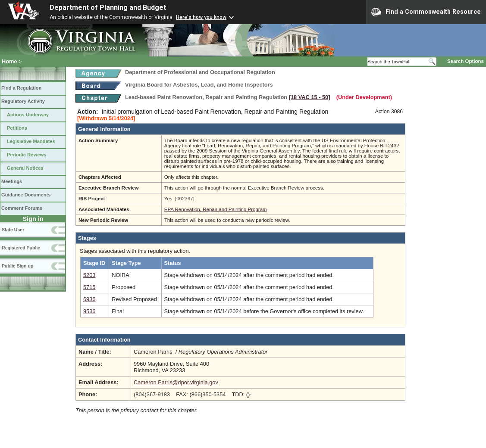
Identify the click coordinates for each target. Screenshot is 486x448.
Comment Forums (22, 208)
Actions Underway (28, 115)
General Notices (25, 168)
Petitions (17, 128)
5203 (89, 275)
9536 (89, 311)
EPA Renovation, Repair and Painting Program (216, 209)
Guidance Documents (26, 195)
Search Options (466, 61)
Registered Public (21, 248)
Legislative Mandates (31, 141)
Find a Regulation (21, 88)
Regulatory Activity (23, 101)
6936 (89, 299)
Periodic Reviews (27, 155)
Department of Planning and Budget (108, 8)
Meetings (12, 181)
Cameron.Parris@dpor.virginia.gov (176, 382)
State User (13, 230)
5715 (89, 287)
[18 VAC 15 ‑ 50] (310, 97)
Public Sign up (17, 266)
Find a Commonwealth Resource (426, 12)
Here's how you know (201, 17)
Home (9, 61)
